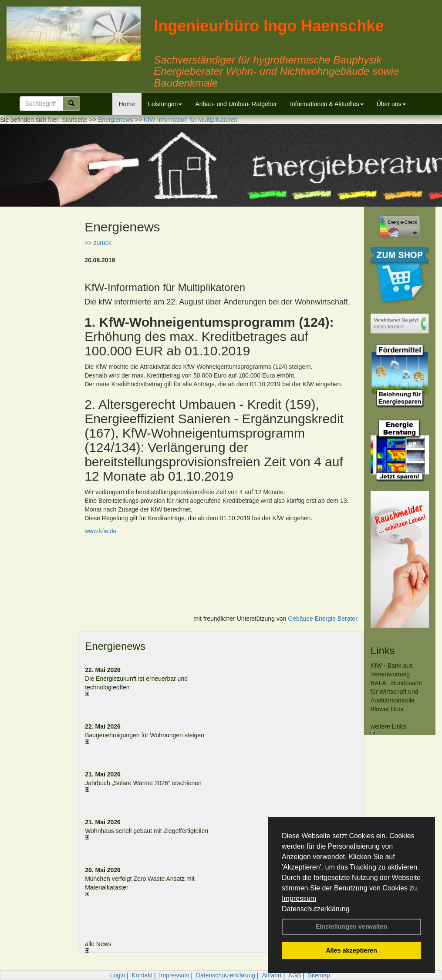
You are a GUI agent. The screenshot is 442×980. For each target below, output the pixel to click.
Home (127, 104)
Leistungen (165, 104)
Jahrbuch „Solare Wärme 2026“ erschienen (143, 783)
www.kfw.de (100, 531)
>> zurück (98, 243)
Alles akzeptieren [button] (351, 950)
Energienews (115, 646)
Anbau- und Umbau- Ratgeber (236, 104)
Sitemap (319, 975)
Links (383, 651)
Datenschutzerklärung (316, 909)
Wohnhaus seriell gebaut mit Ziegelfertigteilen (147, 831)
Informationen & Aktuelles (327, 104)
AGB (295, 975)
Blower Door (387, 709)
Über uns (391, 104)
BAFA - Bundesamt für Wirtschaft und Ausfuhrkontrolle (396, 692)
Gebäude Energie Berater (323, 619)
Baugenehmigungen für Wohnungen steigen (145, 735)
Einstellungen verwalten (352, 926)
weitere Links (388, 729)
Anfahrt (272, 975)
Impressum (299, 898)
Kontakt (142, 975)
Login (118, 975)
